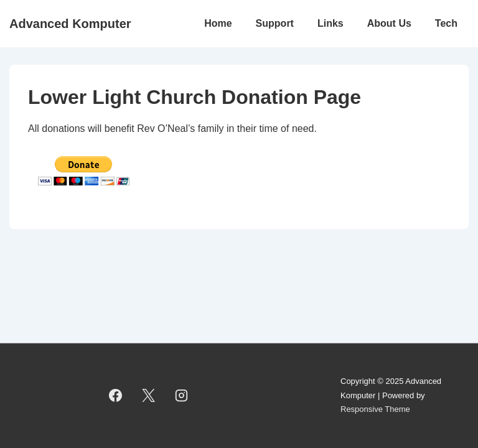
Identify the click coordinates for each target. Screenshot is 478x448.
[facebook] (116, 396)
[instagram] (181, 396)
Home (218, 23)
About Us (389, 23)
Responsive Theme (375, 409)
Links (330, 23)
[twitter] (149, 396)
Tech (446, 23)
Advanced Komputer (70, 24)
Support (275, 23)
